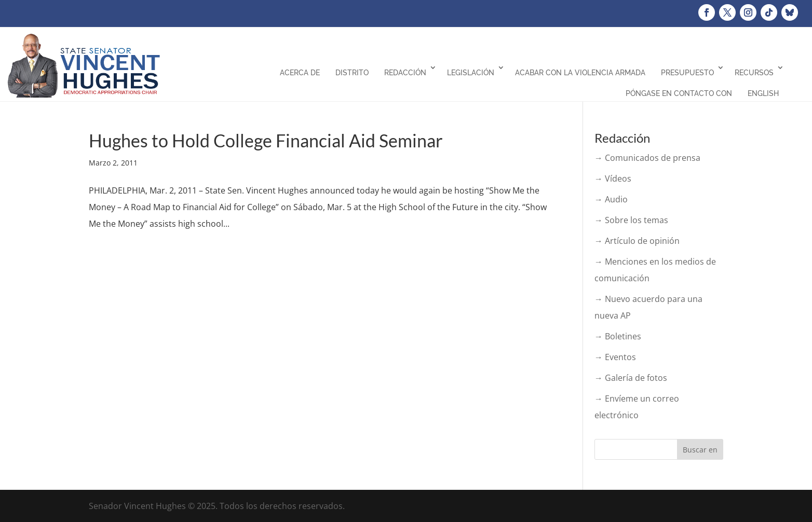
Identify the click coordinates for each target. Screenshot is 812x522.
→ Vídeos (613, 178)
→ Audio (611, 199)
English (763, 93)
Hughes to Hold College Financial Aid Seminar (266, 140)
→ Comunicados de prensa (647, 158)
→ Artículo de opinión (637, 241)
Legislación (471, 73)
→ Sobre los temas (631, 220)
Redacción (405, 73)
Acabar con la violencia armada (580, 73)
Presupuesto (687, 73)
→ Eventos (615, 357)
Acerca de (300, 73)
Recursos (754, 73)
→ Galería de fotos (631, 378)
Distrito (352, 73)
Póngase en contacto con (679, 93)
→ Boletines (618, 336)
